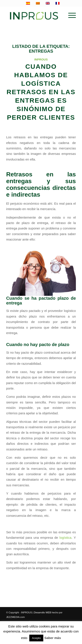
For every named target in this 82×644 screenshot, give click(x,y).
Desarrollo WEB (42, 612)
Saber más (53, 638)
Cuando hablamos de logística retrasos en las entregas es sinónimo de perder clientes (41, 92)
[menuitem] (70, 15)
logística (65, 538)
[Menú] (70, 15)
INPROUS (41, 59)
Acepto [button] (36, 638)
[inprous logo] (34, 15)
